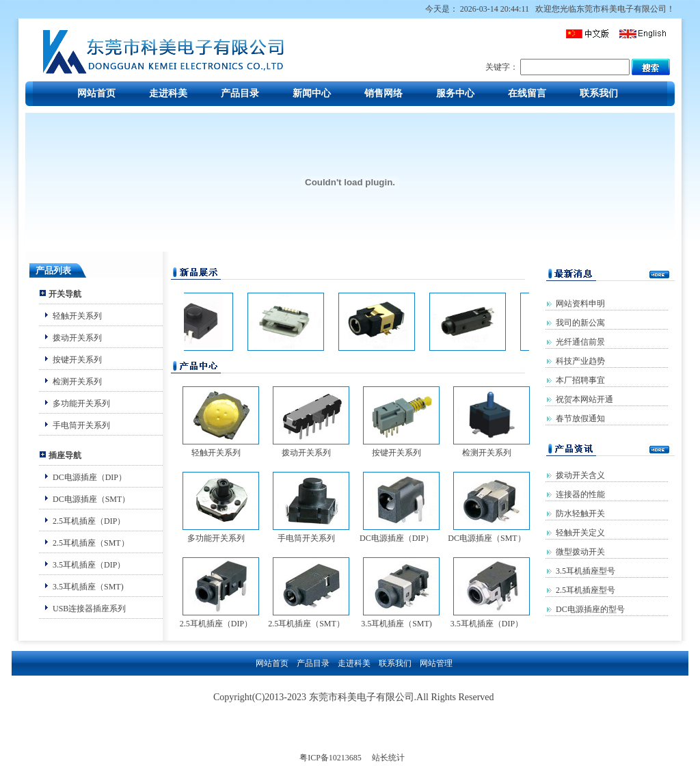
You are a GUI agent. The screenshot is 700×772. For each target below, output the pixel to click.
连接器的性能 (580, 494)
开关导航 (65, 294)
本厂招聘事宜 (580, 380)
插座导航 (65, 455)
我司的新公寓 (580, 323)
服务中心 (455, 93)
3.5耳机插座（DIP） (89, 565)
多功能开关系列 (81, 403)
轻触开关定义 (580, 533)
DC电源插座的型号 (590, 609)
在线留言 (527, 93)
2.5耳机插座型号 (585, 590)
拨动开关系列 (77, 338)
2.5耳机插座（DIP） (89, 521)
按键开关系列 (77, 360)
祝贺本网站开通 (584, 399)
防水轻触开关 (580, 514)
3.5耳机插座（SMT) (88, 587)
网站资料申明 (580, 304)
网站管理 (436, 663)
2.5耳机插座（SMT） (91, 543)
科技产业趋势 (580, 361)
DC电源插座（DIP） (90, 477)
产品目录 (240, 93)
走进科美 (168, 93)
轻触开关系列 (77, 316)
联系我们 (599, 93)
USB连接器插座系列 (89, 609)
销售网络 (383, 93)
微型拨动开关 (580, 552)
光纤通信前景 (580, 342)
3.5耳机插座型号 (585, 571)
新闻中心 (312, 93)
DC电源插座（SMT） (91, 499)
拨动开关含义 (580, 475)
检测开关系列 (77, 382)
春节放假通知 (580, 418)
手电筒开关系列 (81, 425)
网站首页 (96, 93)
